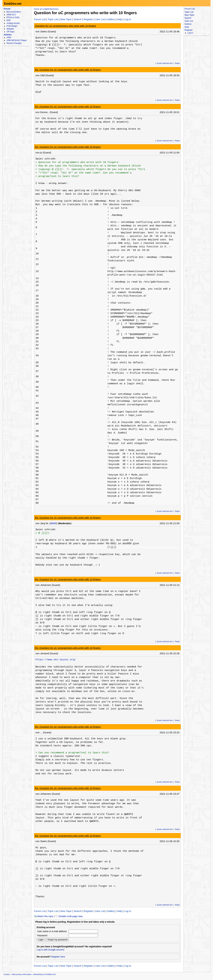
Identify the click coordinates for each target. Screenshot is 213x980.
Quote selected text (165, 63)
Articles (8, 35)
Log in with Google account (51, 950)
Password (42, 936)
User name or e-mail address (52, 931)
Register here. (58, 957)
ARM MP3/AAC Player (17, 40)
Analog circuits (13, 23)
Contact (7, 974)
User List (100, 19)
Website (10, 29)
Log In (128, 19)
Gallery (111, 19)
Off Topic (10, 32)
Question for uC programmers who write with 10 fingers (66, 26)
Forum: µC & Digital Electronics (46, 9)
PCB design (12, 26)
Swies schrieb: (46, 159)
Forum (7, 9)
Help (120, 19)
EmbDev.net (13, 4)
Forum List (40, 19)
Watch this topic (44, 916)
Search (78, 19)
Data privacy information (22, 974)
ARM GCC (11, 15)
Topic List (53, 19)
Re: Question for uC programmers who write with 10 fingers (68, 70)
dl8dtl (53, 523)
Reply (177, 63)
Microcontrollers (14, 12)
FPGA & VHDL (13, 18)
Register (88, 19)
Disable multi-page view (69, 916)
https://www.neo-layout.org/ (56, 660)
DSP (9, 20)
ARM (9, 38)
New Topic (66, 19)
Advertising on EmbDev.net (44, 974)
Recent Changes (14, 43)
